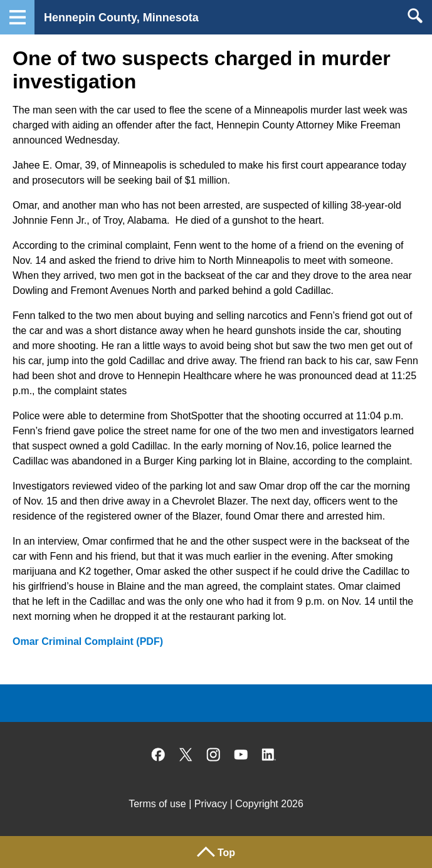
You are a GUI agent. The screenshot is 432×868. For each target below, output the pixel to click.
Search (415, 16)
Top (226, 853)
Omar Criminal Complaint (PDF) (88, 641)
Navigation (17, 17)
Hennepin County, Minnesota (121, 18)
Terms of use (157, 804)
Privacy (211, 804)
